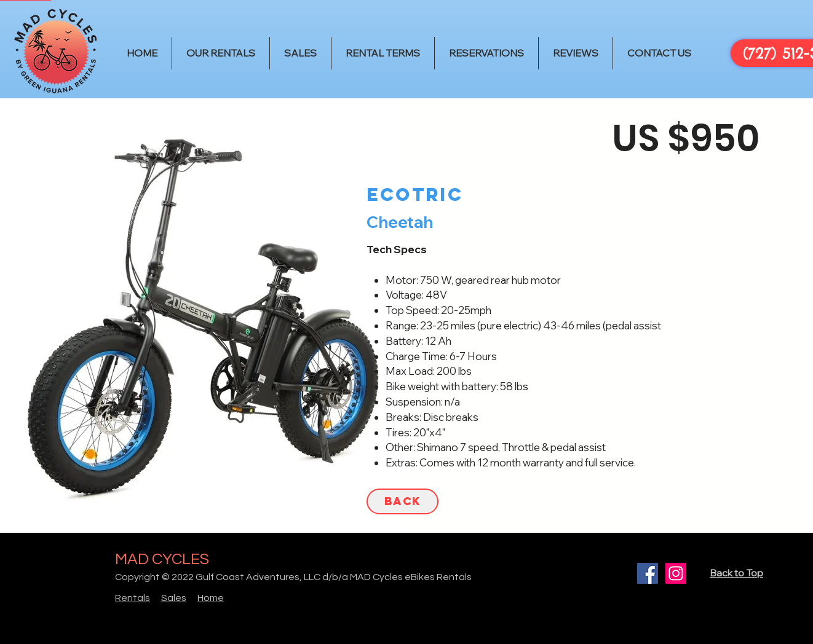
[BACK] (403, 501)
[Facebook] (648, 573)
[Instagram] (676, 573)
